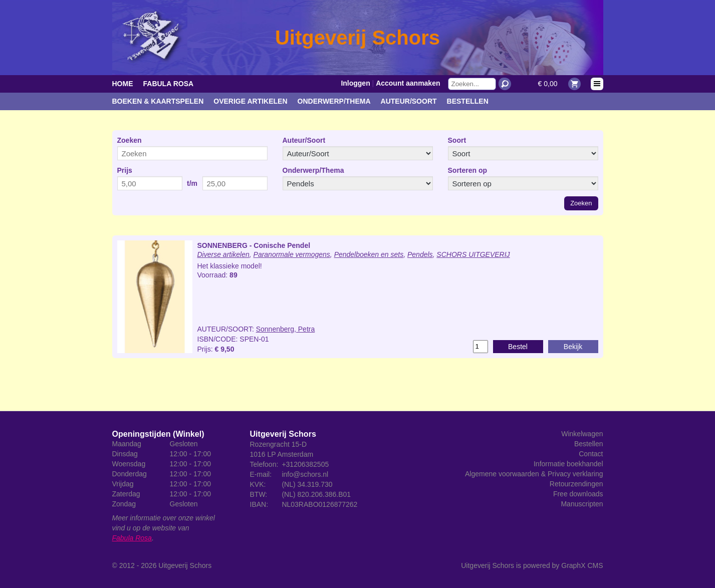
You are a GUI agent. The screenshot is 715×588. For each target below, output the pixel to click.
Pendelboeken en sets (369, 254)
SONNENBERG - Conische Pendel (254, 245)
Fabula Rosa (169, 84)
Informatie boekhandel (568, 464)
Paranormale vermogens (292, 254)
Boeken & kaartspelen (158, 101)
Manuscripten (582, 504)
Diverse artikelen (223, 254)
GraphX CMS (582, 565)
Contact (591, 454)
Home (123, 84)
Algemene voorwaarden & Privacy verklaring (534, 474)
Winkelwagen (582, 434)
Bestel (518, 347)
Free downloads (578, 494)
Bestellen (468, 101)
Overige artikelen (250, 101)
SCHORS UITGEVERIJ (473, 254)
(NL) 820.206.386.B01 (316, 494)
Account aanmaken (408, 83)
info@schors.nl (305, 474)
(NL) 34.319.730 (307, 484)
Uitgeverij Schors (185, 565)
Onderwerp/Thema (334, 101)
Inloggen (355, 83)
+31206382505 (305, 464)
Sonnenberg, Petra (286, 329)
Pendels (420, 254)
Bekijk (573, 347)
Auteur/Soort (409, 101)
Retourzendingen (576, 484)
